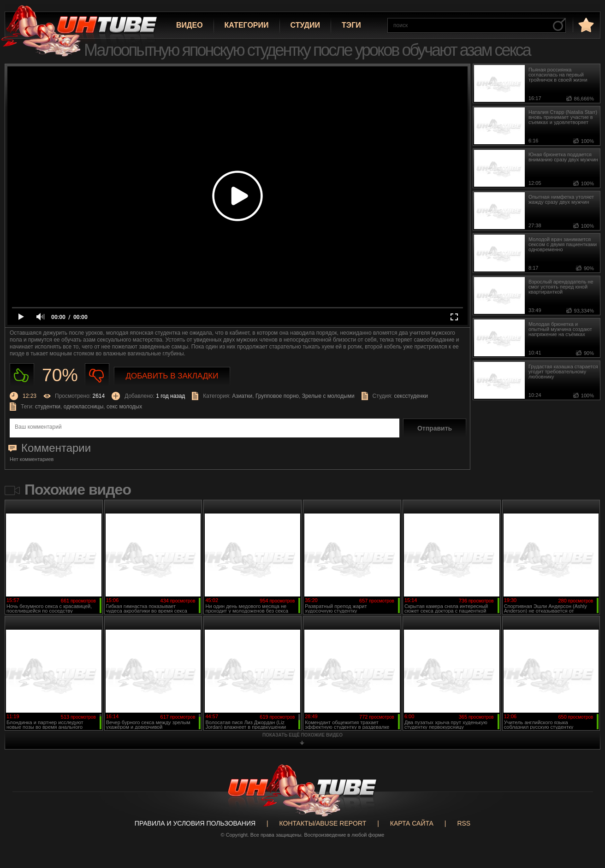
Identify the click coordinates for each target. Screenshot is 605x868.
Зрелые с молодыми (328, 396)
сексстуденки (411, 396)
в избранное (585, 25)
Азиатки (242, 396)
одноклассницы (84, 407)
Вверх (584, 816)
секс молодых (124, 407)
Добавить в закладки (172, 376)
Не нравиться (97, 375)
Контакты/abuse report (323, 823)
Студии (305, 25)
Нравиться (22, 375)
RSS (464, 823)
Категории (247, 25)
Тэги (351, 25)
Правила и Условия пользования (195, 823)
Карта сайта (412, 823)
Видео (190, 25)
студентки (48, 407)
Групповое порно (277, 396)
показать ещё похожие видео (302, 735)
